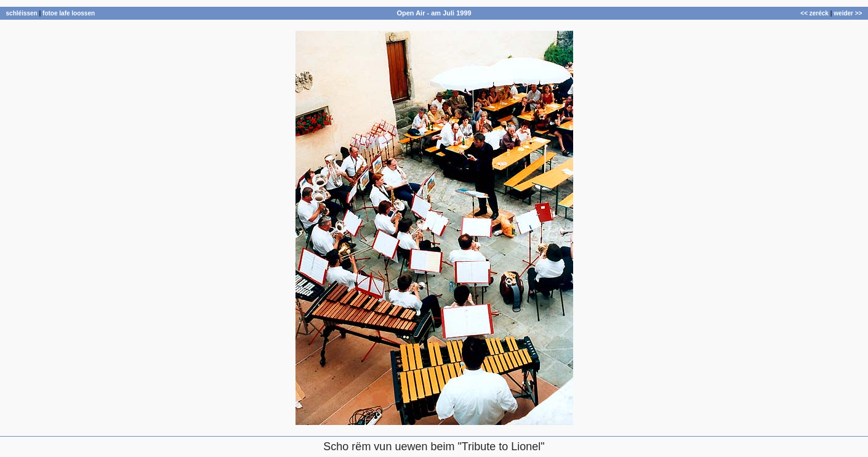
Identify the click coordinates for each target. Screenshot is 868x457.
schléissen (22, 13)
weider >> (848, 13)
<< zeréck (814, 13)
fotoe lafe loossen (69, 13)
